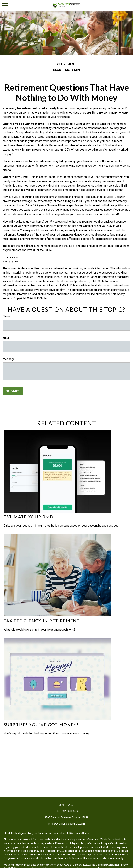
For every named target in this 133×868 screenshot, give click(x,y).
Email (6, 338)
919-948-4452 (70, 811)
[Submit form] (13, 391)
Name (6, 316)
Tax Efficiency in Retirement (42, 621)
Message (9, 359)
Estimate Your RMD (29, 517)
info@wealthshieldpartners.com (67, 824)
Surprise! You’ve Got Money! (41, 724)
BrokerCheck (82, 833)
